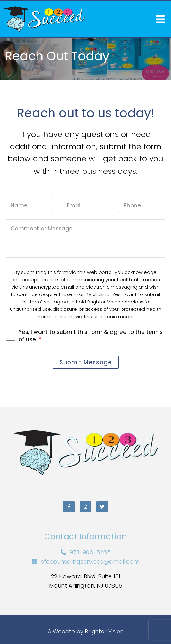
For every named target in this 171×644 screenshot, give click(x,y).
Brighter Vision (104, 632)
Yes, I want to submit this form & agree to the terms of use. (91, 335)
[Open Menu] (160, 19)
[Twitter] (102, 507)
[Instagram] (85, 507)
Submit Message (86, 362)
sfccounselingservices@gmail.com (90, 562)
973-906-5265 (90, 552)
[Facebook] (69, 507)
